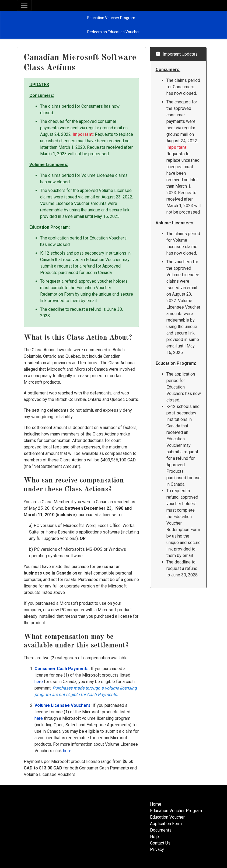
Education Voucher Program (176, 811)
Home (156, 804)
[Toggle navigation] (24, 5)
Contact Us (160, 843)
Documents (161, 830)
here (39, 682)
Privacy (157, 850)
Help (154, 837)
